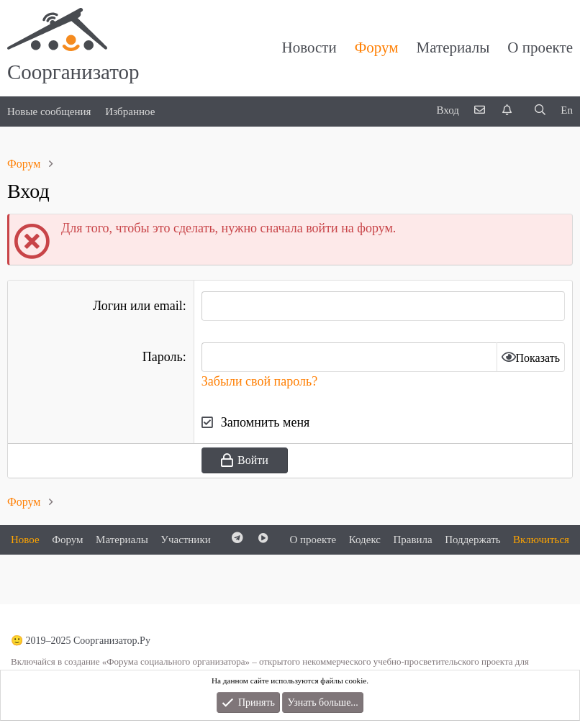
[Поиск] (540, 110)
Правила (412, 540)
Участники (185, 540)
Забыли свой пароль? (259, 381)
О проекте (540, 47)
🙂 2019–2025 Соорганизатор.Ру (81, 641)
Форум (377, 47)
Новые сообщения (49, 112)
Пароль (163, 357)
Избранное (130, 112)
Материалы (453, 47)
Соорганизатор (73, 72)
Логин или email (138, 306)
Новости (309, 47)
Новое (25, 540)
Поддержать (472, 540)
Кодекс (365, 540)
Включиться (541, 540)
